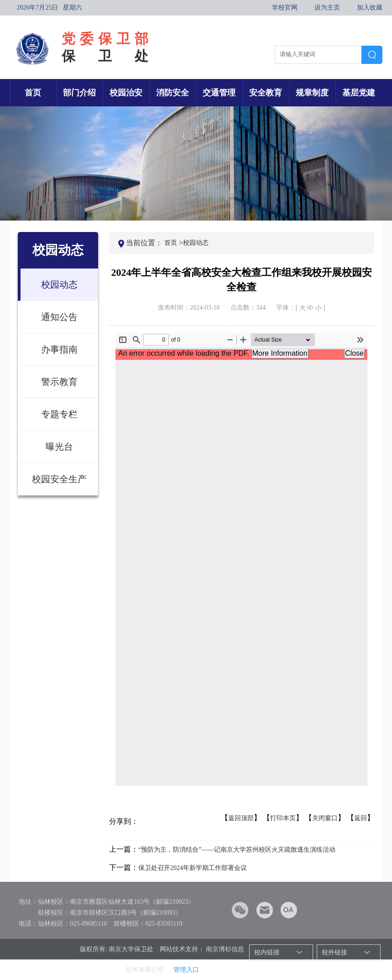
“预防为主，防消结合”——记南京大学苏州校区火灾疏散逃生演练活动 (237, 850)
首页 (33, 93)
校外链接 (335, 952)
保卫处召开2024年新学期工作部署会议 (193, 868)
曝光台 (59, 447)
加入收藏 (370, 8)
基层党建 (359, 93)
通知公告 (59, 317)
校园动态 (59, 285)
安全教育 (266, 93)
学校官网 (285, 8)
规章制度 (312, 93)
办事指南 (59, 349)
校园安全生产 (59, 479)
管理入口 (186, 970)
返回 (361, 818)
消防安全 (172, 93)
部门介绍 (79, 93)
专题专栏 (59, 414)
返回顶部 (241, 818)
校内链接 (267, 952)
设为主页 (327, 8)
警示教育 (59, 382)
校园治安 (126, 93)
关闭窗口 (325, 818)
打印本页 (283, 818)
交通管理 (219, 93)
